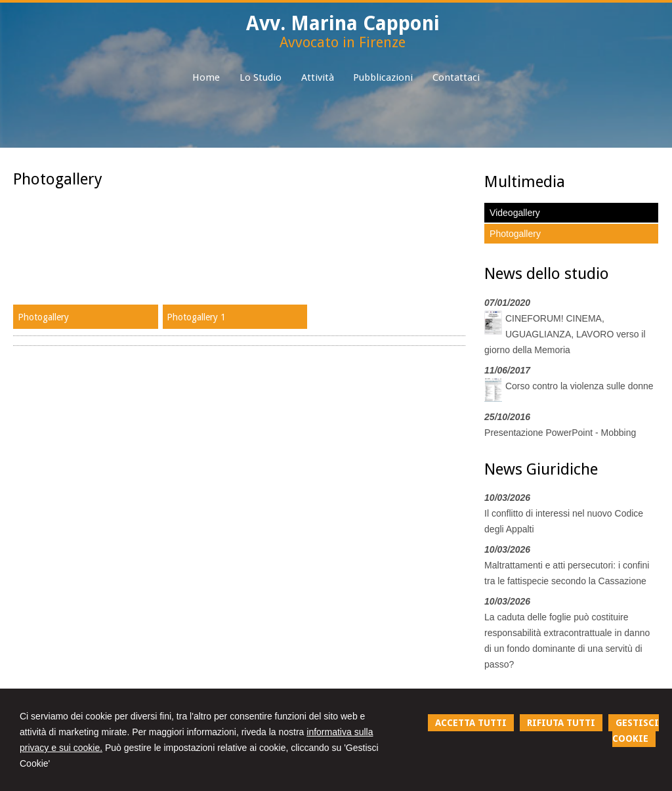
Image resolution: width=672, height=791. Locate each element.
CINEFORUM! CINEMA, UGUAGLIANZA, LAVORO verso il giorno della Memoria (565, 334)
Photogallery (43, 317)
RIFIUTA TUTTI (561, 723)
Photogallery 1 (196, 317)
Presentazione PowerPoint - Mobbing (560, 433)
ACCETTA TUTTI (471, 723)
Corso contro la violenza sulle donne (579, 386)
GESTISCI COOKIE (636, 731)
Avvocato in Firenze (343, 42)
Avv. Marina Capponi (343, 23)
